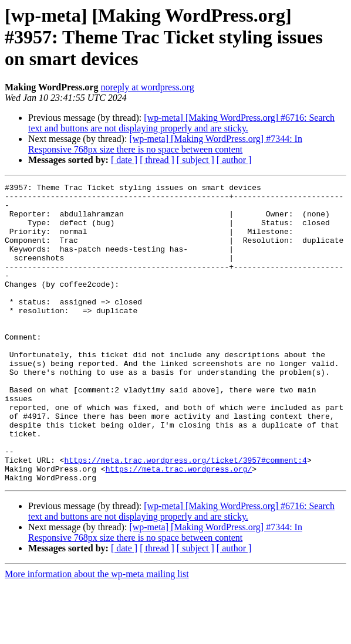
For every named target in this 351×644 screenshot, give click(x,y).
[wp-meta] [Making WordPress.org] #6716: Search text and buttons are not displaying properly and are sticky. (181, 123)
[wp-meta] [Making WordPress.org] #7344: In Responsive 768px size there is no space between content (165, 144)
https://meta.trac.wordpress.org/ (179, 527)
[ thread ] (157, 160)
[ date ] (124, 160)
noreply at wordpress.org (147, 87)
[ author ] (234, 160)
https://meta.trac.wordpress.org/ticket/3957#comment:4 (185, 516)
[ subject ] (195, 160)
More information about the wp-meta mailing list (97, 634)
